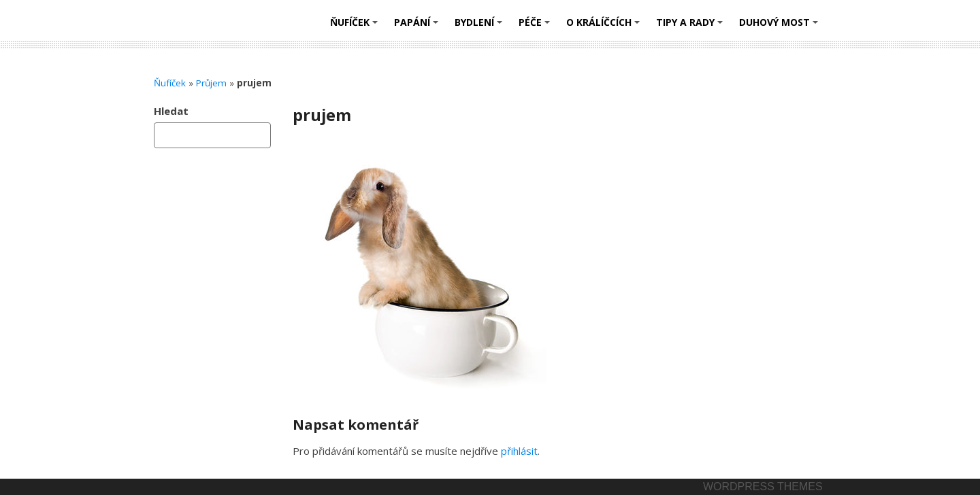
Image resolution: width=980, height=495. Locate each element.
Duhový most (781, 27)
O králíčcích (605, 27)
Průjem (211, 83)
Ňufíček (356, 27)
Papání (418, 27)
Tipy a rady (691, 27)
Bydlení (480, 27)
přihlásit (519, 451)
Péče (536, 27)
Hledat (171, 111)
